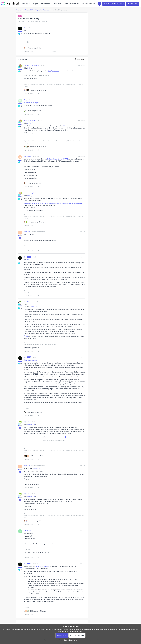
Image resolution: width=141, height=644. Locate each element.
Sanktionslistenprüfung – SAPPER (58, 159)
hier (65, 126)
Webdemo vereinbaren (89, 4)
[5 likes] (35, 90)
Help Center (58, 4)
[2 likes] (33, 412)
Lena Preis (27, 232)
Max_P (26, 100)
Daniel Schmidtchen (30, 302)
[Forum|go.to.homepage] (10, 4)
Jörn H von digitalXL (30, 120)
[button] (114, 4)
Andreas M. (27, 156)
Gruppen (35, 4)
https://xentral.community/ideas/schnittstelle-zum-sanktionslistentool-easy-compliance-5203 (54, 203)
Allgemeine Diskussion (42, 10)
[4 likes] (35, 456)
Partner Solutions (46, 4)
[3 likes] (34, 222)
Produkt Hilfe (29, 10)
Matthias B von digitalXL (31, 65)
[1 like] (33, 48)
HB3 (25, 28)
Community (19, 10)
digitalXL (26, 422)
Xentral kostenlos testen (72, 4)
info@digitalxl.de (54, 71)
